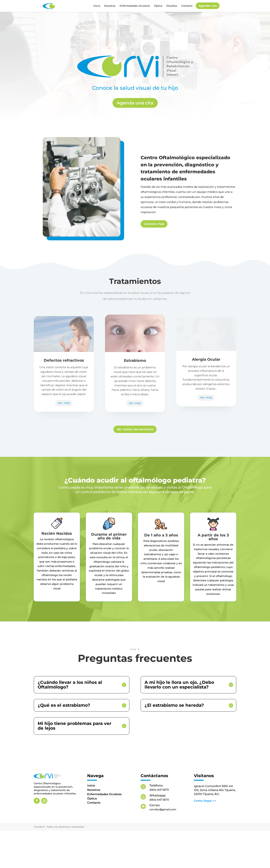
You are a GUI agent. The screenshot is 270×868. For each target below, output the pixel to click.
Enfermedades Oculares (135, 6)
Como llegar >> (205, 816)
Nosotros (110, 6)
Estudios (172, 6)
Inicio (97, 6)
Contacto (187, 6)
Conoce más (154, 224)
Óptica (158, 6)
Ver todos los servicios (135, 445)
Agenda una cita (135, 103)
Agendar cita (208, 6)
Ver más (64, 403)
